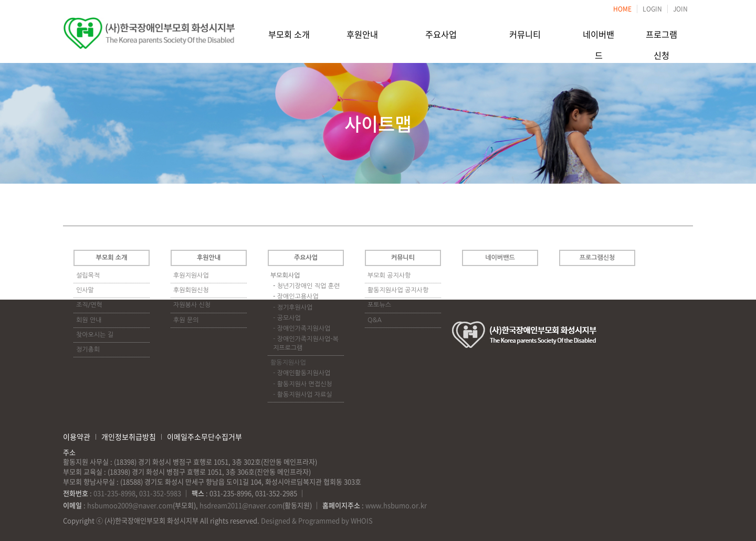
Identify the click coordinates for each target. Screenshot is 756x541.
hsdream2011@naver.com (241, 505)
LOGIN (652, 9)
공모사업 (289, 318)
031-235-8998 (114, 493)
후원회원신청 (191, 290)
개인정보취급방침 (129, 437)
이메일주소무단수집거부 (204, 437)
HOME (622, 9)
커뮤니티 (525, 33)
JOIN (680, 9)
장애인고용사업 (298, 296)
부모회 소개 (289, 33)
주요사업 (441, 33)
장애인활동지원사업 (304, 373)
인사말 (85, 290)
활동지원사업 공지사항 (398, 290)
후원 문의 (186, 320)
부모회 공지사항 (389, 275)
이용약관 (77, 437)
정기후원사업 (295, 307)
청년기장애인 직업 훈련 (309, 286)
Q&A (375, 320)
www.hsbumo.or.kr (396, 505)
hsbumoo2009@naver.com (130, 505)
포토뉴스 (379, 305)
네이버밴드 (599, 33)
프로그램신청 (661, 33)
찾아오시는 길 (95, 335)
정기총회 (88, 349)
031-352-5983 (160, 493)
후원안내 (362, 33)
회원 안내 (89, 320)
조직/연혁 (89, 305)
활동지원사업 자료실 (305, 395)
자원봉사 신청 (192, 305)
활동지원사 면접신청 (305, 384)
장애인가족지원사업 (304, 328)
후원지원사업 (191, 275)
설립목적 (88, 275)
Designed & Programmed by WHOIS (317, 520)
